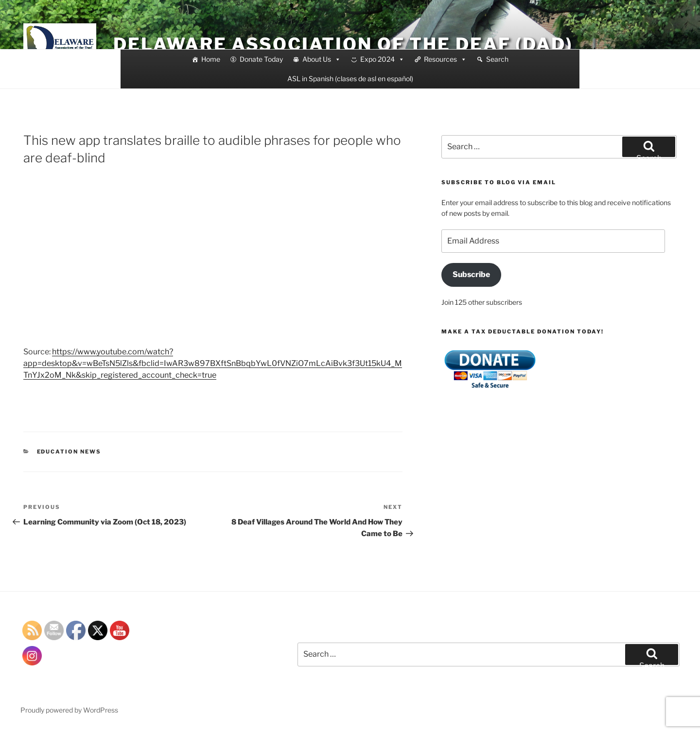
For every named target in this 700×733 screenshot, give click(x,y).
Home (211, 59)
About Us (322, 59)
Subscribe (471, 274)
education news (69, 452)
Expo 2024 (382, 59)
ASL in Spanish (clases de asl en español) (350, 79)
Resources (445, 59)
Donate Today (261, 59)
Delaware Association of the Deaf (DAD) (343, 44)
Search (497, 59)
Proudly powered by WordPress (69, 710)
